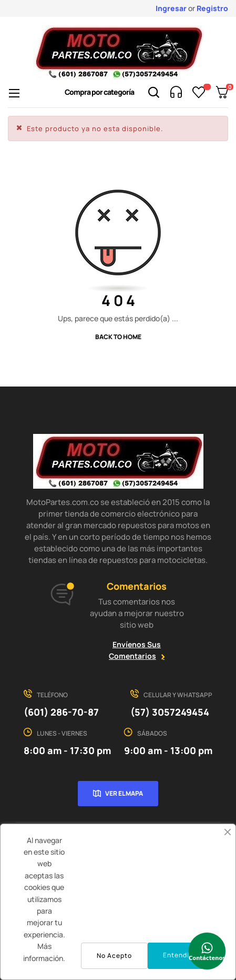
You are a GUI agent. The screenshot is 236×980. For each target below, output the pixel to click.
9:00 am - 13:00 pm (168, 750)
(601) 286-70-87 (61, 712)
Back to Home (118, 337)
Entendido (180, 955)
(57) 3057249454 (170, 712)
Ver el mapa (124, 793)
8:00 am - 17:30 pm (67, 750)
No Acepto (114, 956)
